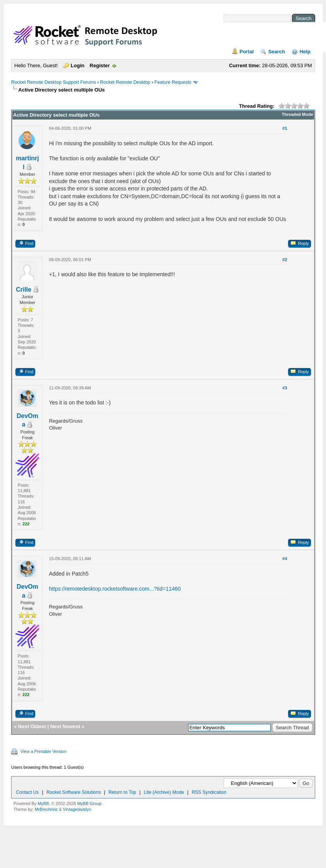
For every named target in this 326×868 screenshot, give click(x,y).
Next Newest (65, 726)
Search (276, 52)
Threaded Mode (297, 114)
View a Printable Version (43, 751)
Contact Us (27, 792)
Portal (247, 52)
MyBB (43, 803)
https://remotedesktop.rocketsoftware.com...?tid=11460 (115, 589)
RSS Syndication (209, 792)
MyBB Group (89, 803)
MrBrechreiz (46, 809)
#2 (285, 260)
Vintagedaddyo (77, 809)
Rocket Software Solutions (74, 792)
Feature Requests (173, 82)
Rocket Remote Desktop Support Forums (53, 82)
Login (77, 65)
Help (305, 52)
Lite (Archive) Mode (164, 792)
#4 (285, 559)
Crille (24, 290)
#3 (285, 388)
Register (100, 65)
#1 (285, 128)
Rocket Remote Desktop (125, 82)
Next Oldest (32, 726)
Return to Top (122, 792)
